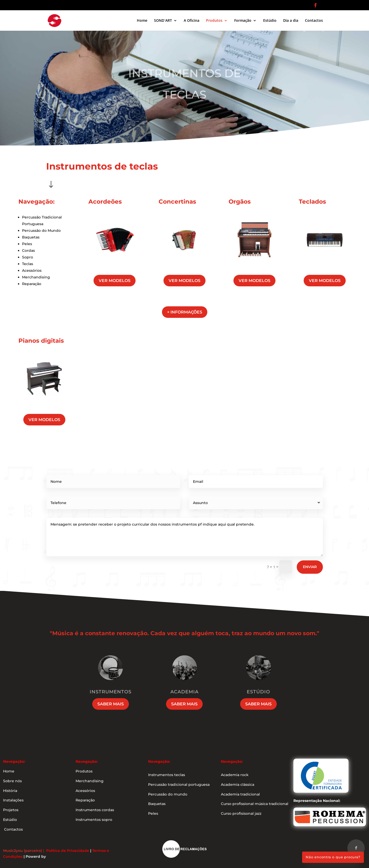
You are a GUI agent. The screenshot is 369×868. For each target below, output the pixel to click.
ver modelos (115, 281)
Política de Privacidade (68, 851)
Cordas (28, 250)
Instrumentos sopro (94, 820)
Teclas (28, 264)
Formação (243, 21)
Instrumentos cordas (95, 810)
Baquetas (31, 237)
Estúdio (270, 21)
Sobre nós (12, 781)
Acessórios (32, 270)
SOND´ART (163, 21)
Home (142, 21)
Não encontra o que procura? (333, 857)
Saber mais (111, 704)
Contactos (314, 21)
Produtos (214, 21)
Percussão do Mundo (41, 231)
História (10, 791)
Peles (27, 244)
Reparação (32, 284)
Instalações (13, 800)
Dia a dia (291, 21)
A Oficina (192, 21)
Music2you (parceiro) (23, 851)
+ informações (185, 312)
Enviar (310, 567)
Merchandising (36, 277)
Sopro (28, 257)
